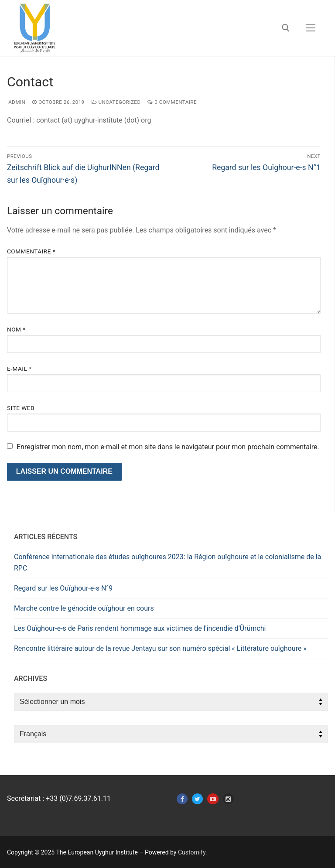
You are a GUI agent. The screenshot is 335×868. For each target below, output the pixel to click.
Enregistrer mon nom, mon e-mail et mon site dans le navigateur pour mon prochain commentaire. (168, 447)
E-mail (19, 369)
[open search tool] (286, 28)
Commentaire (31, 251)
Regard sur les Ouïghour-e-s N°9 (63, 588)
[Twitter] (197, 799)
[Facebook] (182, 799)
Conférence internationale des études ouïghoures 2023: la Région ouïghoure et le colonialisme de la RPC (167, 562)
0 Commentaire (172, 102)
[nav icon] (311, 28)
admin (16, 102)
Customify (192, 852)
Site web (21, 408)
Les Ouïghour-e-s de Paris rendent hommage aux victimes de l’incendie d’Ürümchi (140, 628)
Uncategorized (116, 102)
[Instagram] (228, 799)
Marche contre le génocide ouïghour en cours (84, 608)
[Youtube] (213, 799)
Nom (16, 329)
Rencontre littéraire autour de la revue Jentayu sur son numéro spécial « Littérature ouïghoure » (160, 648)
